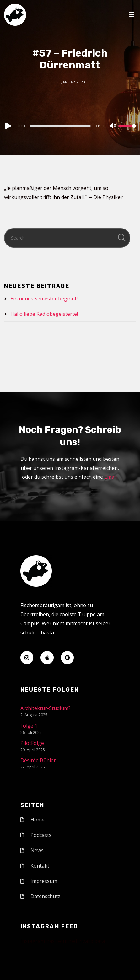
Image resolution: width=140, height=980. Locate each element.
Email (110, 477)
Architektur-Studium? (46, 708)
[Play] (8, 126)
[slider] (60, 126)
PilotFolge (32, 743)
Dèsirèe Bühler (38, 760)
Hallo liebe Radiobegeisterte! (44, 314)
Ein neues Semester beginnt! (44, 299)
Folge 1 (29, 726)
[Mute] (113, 126)
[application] (70, 126)
